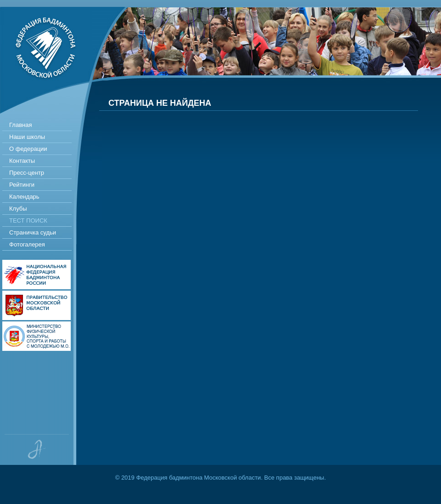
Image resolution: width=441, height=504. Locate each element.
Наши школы (27, 137)
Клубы (18, 209)
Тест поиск (28, 220)
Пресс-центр (27, 173)
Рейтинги (22, 185)
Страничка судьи (33, 232)
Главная (20, 125)
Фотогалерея (27, 244)
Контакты (22, 161)
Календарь (24, 197)
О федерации (28, 149)
